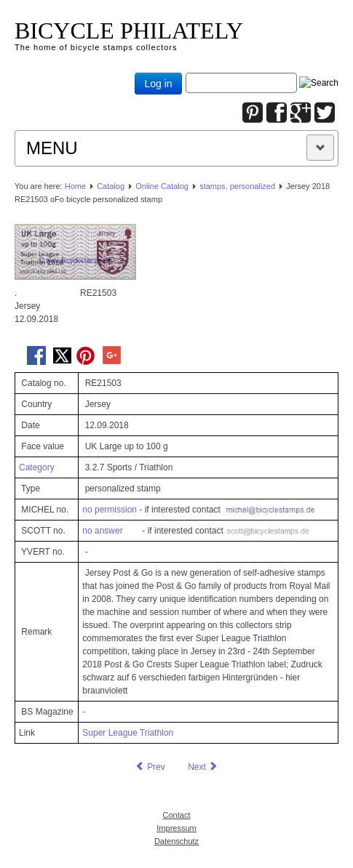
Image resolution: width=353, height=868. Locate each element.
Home (75, 186)
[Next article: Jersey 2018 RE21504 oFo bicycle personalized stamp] (203, 767)
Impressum (176, 828)
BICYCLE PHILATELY (129, 31)
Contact (177, 815)
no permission (110, 510)
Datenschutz (176, 841)
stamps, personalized (237, 186)
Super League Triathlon (128, 733)
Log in (158, 84)
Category (37, 467)
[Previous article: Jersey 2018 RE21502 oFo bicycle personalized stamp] (150, 767)
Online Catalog (162, 186)
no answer (102, 531)
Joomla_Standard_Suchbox (186, 73)
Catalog (111, 186)
